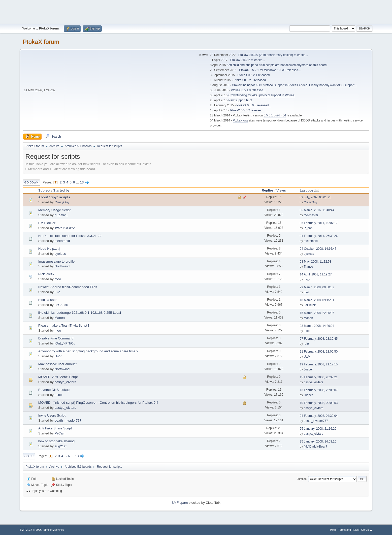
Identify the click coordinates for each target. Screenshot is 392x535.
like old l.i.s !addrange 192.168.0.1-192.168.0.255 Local (80, 313)
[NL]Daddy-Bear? (316, 447)
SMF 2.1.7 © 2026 (31, 530)
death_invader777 (68, 420)
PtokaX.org (240, 120)
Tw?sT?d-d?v (64, 228)
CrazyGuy (62, 202)
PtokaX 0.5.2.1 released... (255, 75)
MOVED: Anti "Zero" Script (58, 377)
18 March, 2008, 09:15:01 (317, 300)
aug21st (60, 446)
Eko (57, 292)
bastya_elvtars (65, 382)
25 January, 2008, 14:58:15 (318, 442)
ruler (307, 344)
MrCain (60, 433)
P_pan (308, 228)
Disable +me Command (56, 338)
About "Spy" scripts (54, 197)
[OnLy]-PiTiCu (65, 343)
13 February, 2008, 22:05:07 (319, 390)
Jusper (308, 369)
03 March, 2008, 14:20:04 (317, 326)
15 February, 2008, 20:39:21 (319, 377)
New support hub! (240, 100)
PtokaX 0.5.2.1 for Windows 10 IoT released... (270, 70)
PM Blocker (47, 223)
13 (82, 182)
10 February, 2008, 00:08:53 (319, 403)
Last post (309, 190)
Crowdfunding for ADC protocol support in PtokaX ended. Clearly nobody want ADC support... (295, 85)
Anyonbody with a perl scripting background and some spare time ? (88, 351)
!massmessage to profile (56, 261)
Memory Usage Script (54, 210)
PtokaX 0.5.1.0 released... (248, 90)
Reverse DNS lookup (54, 390)
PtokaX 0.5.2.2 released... (248, 60)
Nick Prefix (46, 274)
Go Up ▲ (367, 530)
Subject (44, 190)
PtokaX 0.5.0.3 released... (254, 105)
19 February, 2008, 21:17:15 (319, 364)
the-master (311, 215)
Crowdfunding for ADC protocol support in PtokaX (262, 95)
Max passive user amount (57, 364)
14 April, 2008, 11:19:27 (316, 274)
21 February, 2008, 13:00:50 (319, 352)
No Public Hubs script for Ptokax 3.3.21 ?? (70, 236)
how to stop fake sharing (56, 441)
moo (58, 279)
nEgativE (61, 215)
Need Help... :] (49, 249)
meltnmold (62, 241)
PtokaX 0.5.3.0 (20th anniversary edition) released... (273, 55)
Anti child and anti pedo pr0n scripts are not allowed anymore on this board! (277, 65)
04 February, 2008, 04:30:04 (319, 416)
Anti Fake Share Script (55, 428)
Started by (61, 190)
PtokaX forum (41, 42)
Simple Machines (54, 530)
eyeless (60, 254)
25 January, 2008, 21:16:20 (318, 429)
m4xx (58, 395)
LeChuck (61, 305)
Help (333, 530)
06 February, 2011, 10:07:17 (319, 223)
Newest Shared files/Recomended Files (68, 287)
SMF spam (180, 503)
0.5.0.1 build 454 (275, 115)
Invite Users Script (52, 415)
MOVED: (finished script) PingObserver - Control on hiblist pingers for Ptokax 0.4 (98, 403)
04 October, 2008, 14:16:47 (318, 249)
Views (281, 190)
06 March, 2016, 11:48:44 (317, 210)
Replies (268, 190)
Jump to (302, 479)
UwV (58, 356)
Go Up (29, 456)
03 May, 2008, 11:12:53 (316, 262)
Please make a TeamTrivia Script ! (64, 325)
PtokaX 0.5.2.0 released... (251, 80)
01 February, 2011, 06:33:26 (319, 236)
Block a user (47, 300)
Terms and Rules (349, 530)
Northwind (62, 266)
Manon (60, 318)
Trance (308, 267)
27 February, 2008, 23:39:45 (319, 339)
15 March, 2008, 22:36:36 (317, 313)
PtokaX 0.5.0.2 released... (248, 110)
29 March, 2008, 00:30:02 (317, 287)
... (78, 182)
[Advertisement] (196, 11)
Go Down (31, 182)
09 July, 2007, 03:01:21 (315, 197)
